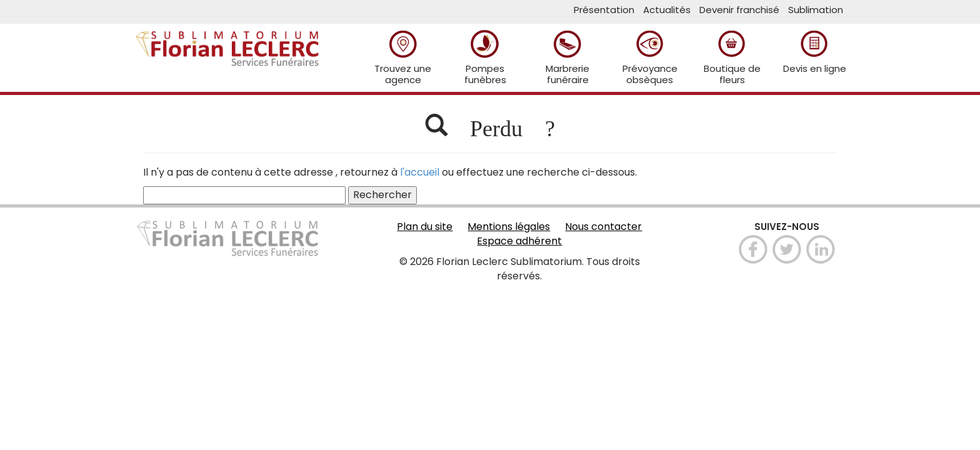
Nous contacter (603, 227)
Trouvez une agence (403, 57)
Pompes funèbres (485, 57)
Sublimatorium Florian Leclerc (227, 41)
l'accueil (420, 172)
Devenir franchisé (739, 10)
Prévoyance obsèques (650, 57)
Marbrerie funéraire (567, 57)
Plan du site (425, 227)
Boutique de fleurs (732, 57)
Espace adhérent (519, 241)
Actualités (667, 10)
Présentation (604, 10)
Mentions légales (509, 227)
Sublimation (816, 10)
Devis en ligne (815, 52)
